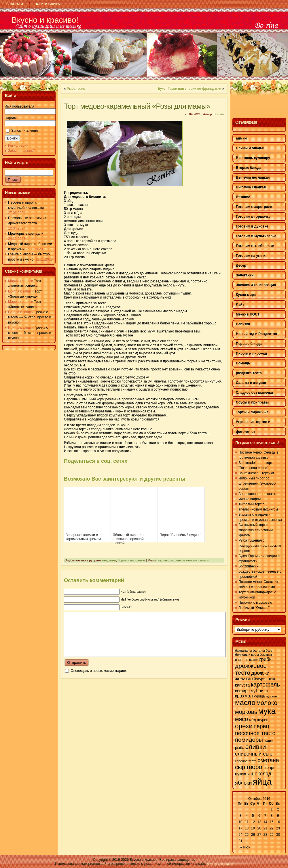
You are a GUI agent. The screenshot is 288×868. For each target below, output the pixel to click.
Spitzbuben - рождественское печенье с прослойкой (260, 571)
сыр (240, 767)
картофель (265, 685)
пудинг (163, 560)
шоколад (261, 774)
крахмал (244, 696)
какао (271, 679)
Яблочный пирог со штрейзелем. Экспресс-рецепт (257, 483)
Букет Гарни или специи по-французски (190, 89)
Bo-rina (219, 114)
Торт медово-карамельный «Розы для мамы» (137, 106)
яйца (262, 782)
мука (267, 711)
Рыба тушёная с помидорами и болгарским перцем (260, 546)
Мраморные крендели (26, 234)
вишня (254, 660)
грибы (266, 659)
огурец (263, 720)
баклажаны (243, 651)
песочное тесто (255, 733)
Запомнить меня (24, 131)
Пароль (11, 118)
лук (268, 696)
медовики (109, 560)
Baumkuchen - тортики (256, 473)
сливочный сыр (254, 754)
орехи (244, 726)
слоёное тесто (246, 761)
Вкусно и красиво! (45, 20)
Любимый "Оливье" (254, 608)
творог (255, 767)
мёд (252, 720)
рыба (240, 748)
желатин (244, 679)
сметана (268, 760)
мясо (241, 719)
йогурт (259, 679)
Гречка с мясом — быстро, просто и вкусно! (30, 317)
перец (261, 726)
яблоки (243, 783)
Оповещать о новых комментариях (98, 679)
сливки (203, 560)
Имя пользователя (19, 106)
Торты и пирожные (131, 560)
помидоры (249, 740)
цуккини (242, 774)
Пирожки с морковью (255, 603)
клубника (258, 691)
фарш (271, 768)
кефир (241, 691)
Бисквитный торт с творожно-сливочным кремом (256, 530)
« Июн (245, 847)
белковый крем (247, 655)
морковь (246, 712)
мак (275, 696)
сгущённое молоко (183, 560)
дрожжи (260, 673)
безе (269, 651)
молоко (267, 703)
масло (245, 702)
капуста (242, 685)
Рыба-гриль (76, 89)
